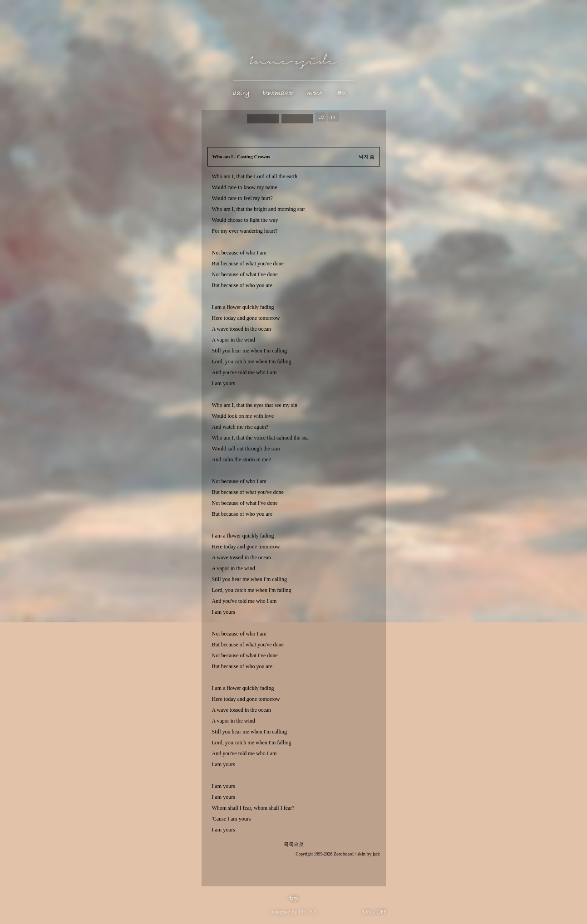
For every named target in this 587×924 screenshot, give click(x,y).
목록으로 (294, 844)
